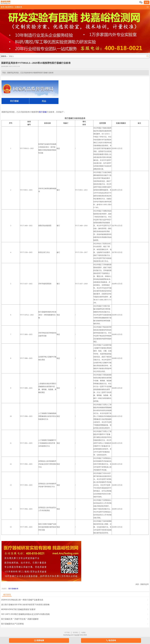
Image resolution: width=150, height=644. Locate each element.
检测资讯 (9, 7)
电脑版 (83, 633)
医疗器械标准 (13, 589)
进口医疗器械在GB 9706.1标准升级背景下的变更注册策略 (75, 605)
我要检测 (39, 640)
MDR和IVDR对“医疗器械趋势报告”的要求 (75, 609)
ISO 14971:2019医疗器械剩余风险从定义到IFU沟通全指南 (75, 614)
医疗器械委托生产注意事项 (75, 624)
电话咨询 (111, 640)
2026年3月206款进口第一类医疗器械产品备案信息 (75, 600)
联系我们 (76, 633)
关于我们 (67, 633)
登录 (147, 2)
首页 (2, 7)
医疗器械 (43, 112)
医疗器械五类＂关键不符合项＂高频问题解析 (75, 619)
